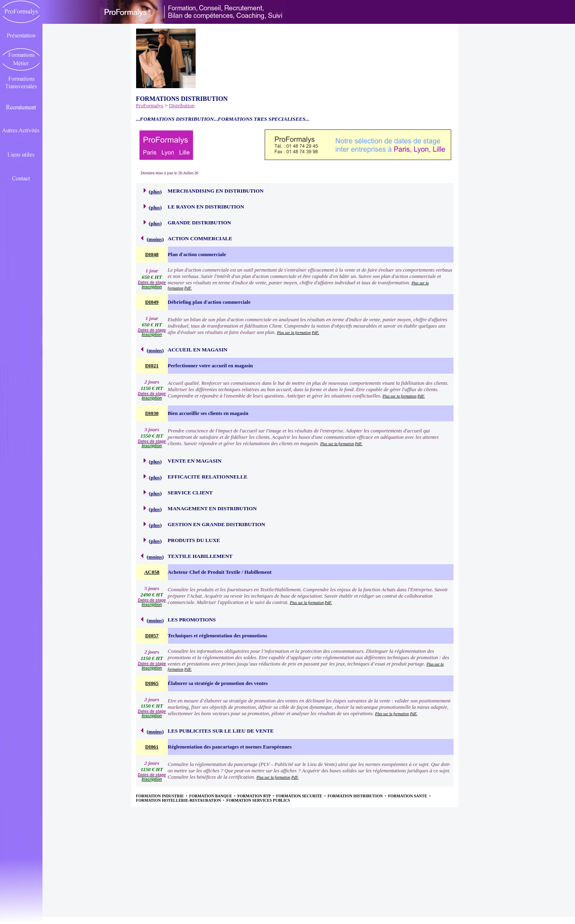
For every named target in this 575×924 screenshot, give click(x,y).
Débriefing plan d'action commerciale (209, 302)
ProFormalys (150, 105)
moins (155, 239)
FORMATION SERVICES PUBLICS (258, 800)
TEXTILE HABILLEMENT (200, 556)
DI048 (152, 254)
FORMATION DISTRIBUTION (356, 796)
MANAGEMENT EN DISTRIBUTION (212, 508)
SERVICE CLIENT (190, 493)
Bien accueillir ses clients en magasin (208, 413)
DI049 (152, 302)
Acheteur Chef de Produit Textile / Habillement (220, 572)
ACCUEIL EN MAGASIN (198, 350)
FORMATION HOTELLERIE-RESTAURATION (179, 800)
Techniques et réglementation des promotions (218, 636)
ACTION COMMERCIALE (200, 238)
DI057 (152, 636)
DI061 (152, 747)
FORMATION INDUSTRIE (161, 796)
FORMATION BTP (254, 796)
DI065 (152, 683)
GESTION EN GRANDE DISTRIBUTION (217, 524)
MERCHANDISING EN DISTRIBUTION (216, 191)
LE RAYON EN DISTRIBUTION (206, 207)
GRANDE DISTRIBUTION (200, 223)
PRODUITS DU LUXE (194, 540)
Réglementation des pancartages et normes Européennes (230, 747)
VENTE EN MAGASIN (195, 461)
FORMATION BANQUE (211, 796)
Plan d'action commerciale (197, 254)
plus (155, 192)
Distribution (182, 105)
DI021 (152, 366)
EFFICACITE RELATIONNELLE (208, 477)
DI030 (152, 413)
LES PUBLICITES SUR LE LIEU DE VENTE (221, 731)
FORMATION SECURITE (300, 796)
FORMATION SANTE (408, 796)
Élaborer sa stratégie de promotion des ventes (218, 683)
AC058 (152, 572)
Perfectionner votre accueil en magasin (211, 366)
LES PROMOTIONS (192, 620)
